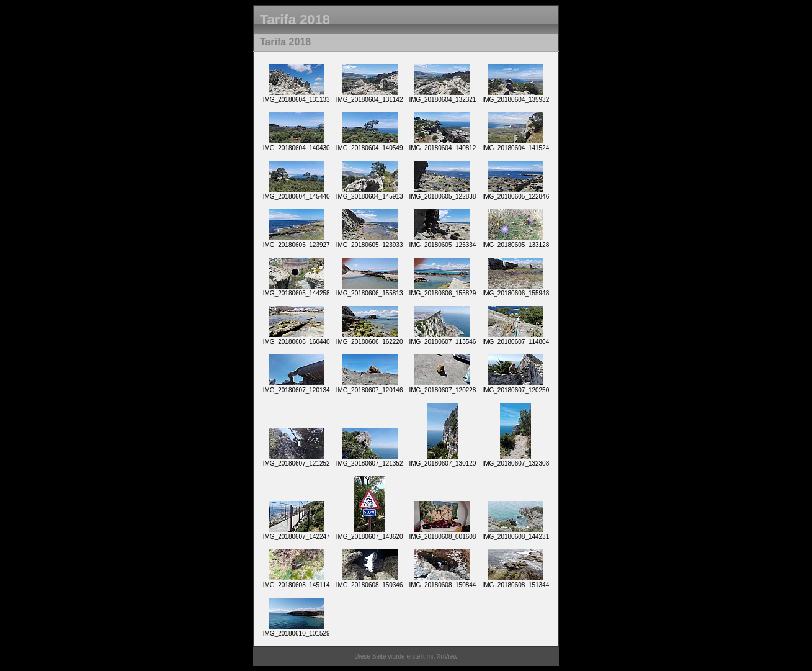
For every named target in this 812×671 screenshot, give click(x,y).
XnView (447, 656)
